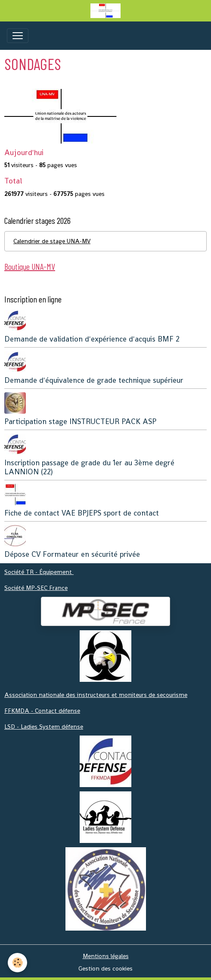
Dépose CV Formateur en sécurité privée (72, 554)
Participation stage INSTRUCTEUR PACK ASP (80, 421)
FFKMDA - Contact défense (42, 711)
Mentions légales (106, 956)
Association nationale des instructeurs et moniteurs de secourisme (96, 695)
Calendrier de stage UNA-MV (52, 241)
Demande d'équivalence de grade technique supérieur (94, 380)
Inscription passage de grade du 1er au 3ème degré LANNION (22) (89, 467)
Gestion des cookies (105, 968)
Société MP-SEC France (36, 588)
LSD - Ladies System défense (44, 727)
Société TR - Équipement (39, 572)
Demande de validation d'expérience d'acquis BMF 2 (92, 339)
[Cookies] (17, 963)
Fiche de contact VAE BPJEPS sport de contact (82, 513)
